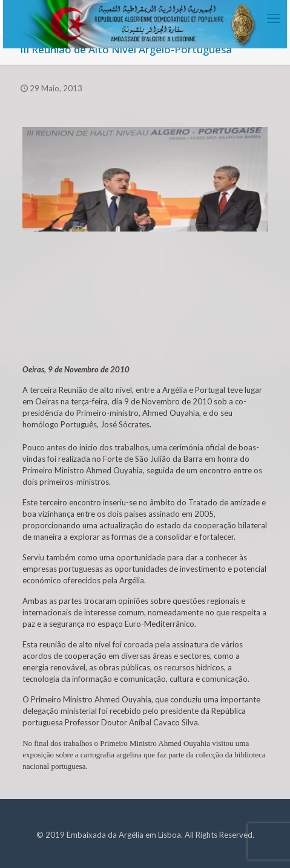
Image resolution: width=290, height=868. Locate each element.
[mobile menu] (274, 18)
